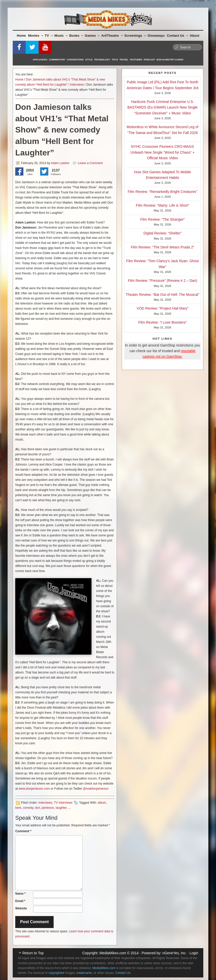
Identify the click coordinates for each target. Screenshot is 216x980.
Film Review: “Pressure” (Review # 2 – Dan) (163, 281)
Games (92, 36)
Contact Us (177, 36)
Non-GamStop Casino (170, 60)
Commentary (57, 60)
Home (21, 36)
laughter (61, 808)
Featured (136, 60)
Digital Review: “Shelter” (162, 233)
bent (18, 808)
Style (89, 60)
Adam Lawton (60, 163)
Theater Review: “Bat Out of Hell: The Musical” (163, 295)
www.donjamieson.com (34, 789)
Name (20, 894)
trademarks (84, 973)
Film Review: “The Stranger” (163, 219)
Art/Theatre (112, 36)
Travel (124, 60)
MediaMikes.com (113, 953)
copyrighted (56, 973)
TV (49, 36)
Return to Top (33, 953)
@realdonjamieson (96, 789)
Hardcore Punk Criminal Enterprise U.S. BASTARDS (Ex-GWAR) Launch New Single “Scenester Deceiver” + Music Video (162, 107)
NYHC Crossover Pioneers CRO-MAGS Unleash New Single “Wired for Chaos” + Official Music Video (163, 152)
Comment (23, 831)
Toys (115, 60)
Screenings (135, 36)
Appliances (40, 60)
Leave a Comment (90, 163)
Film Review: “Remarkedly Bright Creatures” (163, 192)
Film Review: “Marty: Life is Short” (162, 205)
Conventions (75, 60)
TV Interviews (63, 803)
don (38, 808)
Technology (102, 60)
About (195, 36)
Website (21, 908)
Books (76, 36)
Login (194, 953)
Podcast (149, 60)
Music (61, 36)
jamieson (48, 808)
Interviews (77, 85)
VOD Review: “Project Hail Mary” (163, 308)
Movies (36, 36)
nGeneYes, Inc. (174, 953)
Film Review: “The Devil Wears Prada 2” (163, 247)
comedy (28, 808)
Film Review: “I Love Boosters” (163, 322)
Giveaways (156, 36)
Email (20, 901)
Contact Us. (123, 973)
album (102, 803)
